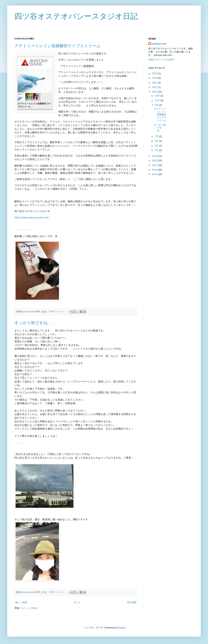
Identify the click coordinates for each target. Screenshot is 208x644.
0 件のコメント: (57, 311)
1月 (157, 150)
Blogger (121, 628)
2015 (155, 174)
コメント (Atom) (29, 608)
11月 (158, 100)
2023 (155, 78)
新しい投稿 (21, 602)
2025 (155, 73)
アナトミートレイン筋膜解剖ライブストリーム (58, 46)
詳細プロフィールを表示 (161, 60)
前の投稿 (132, 602)
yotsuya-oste (159, 44)
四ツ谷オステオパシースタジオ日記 (76, 16)
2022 (155, 83)
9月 (157, 105)
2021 (155, 87)
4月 (157, 141)
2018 (155, 160)
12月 (158, 96)
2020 (155, 92)
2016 (155, 170)
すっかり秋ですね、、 (35, 323)
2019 (155, 156)
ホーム (77, 602)
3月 (157, 146)
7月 (157, 136)
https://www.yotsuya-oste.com (32, 218)
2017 (155, 165)
